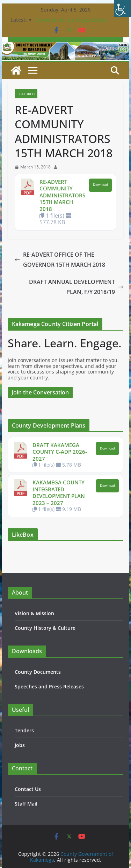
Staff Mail (26, 804)
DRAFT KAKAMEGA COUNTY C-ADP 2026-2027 (60, 452)
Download (100, 185)
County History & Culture (45, 628)
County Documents (38, 672)
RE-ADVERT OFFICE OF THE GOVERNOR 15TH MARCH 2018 (60, 260)
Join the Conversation (40, 392)
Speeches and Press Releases (49, 686)
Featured (26, 94)
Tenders (24, 730)
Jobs (20, 745)
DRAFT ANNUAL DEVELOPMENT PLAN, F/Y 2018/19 (76, 287)
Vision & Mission (34, 613)
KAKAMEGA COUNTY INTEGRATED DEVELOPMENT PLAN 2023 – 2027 (59, 493)
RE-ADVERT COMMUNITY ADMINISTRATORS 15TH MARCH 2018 (62, 195)
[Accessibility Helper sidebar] (123, 8)
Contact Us (28, 789)
